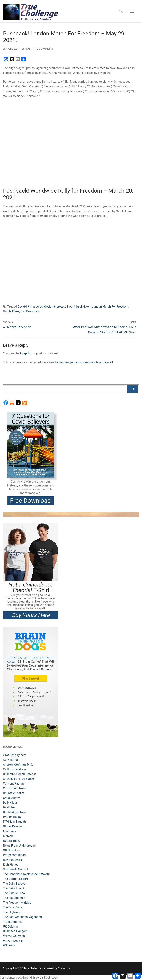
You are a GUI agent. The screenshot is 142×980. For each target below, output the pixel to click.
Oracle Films (11, 311)
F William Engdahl (15, 822)
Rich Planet (10, 864)
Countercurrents (14, 793)
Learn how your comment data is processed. (84, 362)
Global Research (14, 826)
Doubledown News (15, 812)
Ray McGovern (12, 860)
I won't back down (79, 307)
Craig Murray (11, 798)
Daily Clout (10, 803)
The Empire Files (14, 893)
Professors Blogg (14, 855)
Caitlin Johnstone (14, 769)
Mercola (8, 836)
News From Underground (19, 846)
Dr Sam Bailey (12, 817)
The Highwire (12, 912)
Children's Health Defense (20, 774)
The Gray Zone (12, 907)
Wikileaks (9, 945)
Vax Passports (30, 311)
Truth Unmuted (13, 922)
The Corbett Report (15, 879)
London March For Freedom (110, 307)
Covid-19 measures (30, 307)
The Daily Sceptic (14, 888)
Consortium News (15, 788)
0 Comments (45, 49)
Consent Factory (14, 784)
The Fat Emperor (14, 898)
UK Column (10, 927)
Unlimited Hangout (15, 931)
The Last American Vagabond (22, 917)
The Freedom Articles (17, 903)
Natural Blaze (12, 841)
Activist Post (11, 760)
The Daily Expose (14, 884)
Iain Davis (9, 831)
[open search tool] (121, 11)
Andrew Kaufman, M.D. (18, 765)
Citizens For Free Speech (19, 779)
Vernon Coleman (14, 936)
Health (27, 49)
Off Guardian (11, 850)
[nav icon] (132, 11)
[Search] (133, 389)
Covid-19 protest (55, 307)
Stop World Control (15, 869)
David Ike (9, 807)
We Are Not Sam (14, 941)
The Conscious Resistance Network (26, 874)
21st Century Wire (15, 755)
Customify (64, 968)
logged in (26, 353)
